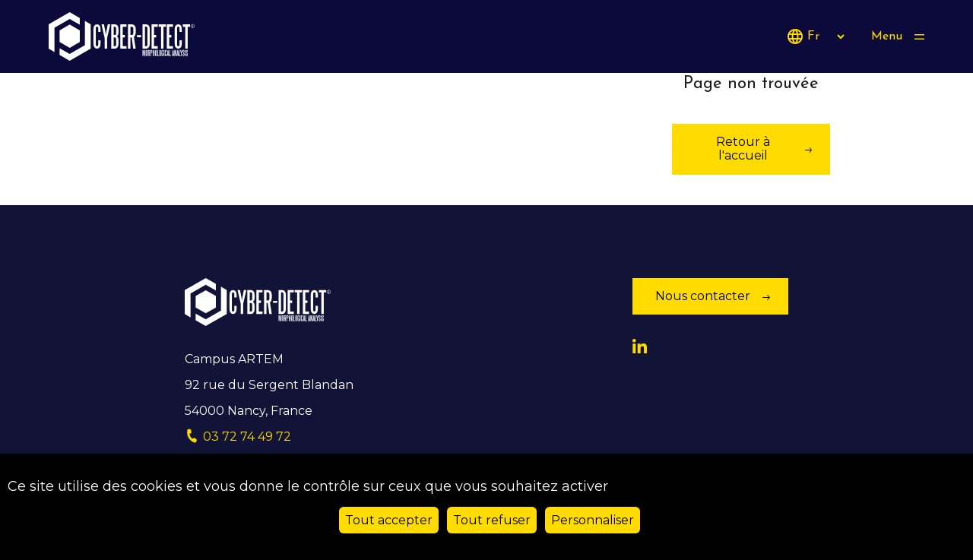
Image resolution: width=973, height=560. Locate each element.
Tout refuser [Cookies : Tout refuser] (492, 520)
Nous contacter (703, 296)
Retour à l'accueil (743, 149)
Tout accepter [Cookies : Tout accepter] (389, 520)
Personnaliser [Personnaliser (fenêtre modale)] (593, 520)
